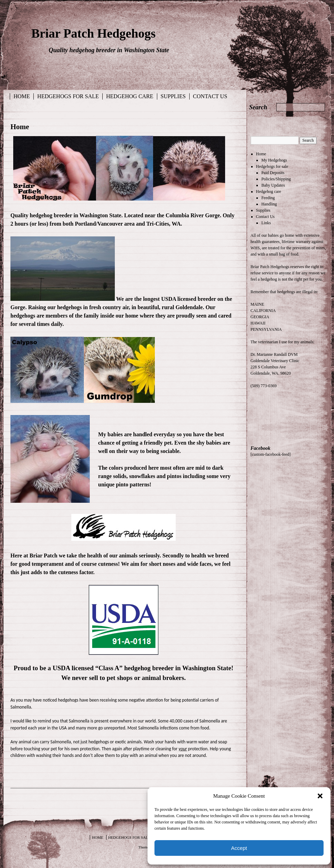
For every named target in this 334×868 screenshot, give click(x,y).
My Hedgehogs (274, 160)
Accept (239, 848)
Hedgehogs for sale (68, 96)
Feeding (268, 198)
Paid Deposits (273, 173)
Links (266, 223)
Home (22, 96)
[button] (320, 796)
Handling (269, 204)
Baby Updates (273, 185)
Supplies (173, 96)
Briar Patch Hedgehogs (93, 33)
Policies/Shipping (276, 179)
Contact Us (210, 96)
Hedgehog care (130, 96)
